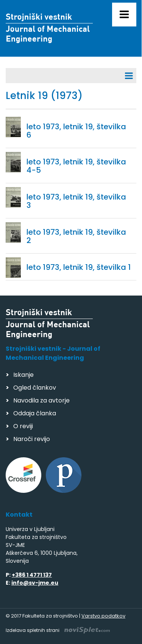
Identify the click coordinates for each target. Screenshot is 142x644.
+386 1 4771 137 (32, 575)
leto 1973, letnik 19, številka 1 (79, 267)
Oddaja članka (35, 413)
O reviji (23, 426)
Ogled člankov (35, 388)
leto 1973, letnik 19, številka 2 (76, 236)
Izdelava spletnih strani (58, 630)
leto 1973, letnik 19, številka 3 (76, 201)
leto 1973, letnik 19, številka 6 (76, 131)
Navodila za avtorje (41, 400)
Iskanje (23, 375)
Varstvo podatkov (103, 616)
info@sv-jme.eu (35, 583)
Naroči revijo (32, 439)
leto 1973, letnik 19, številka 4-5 (76, 166)
